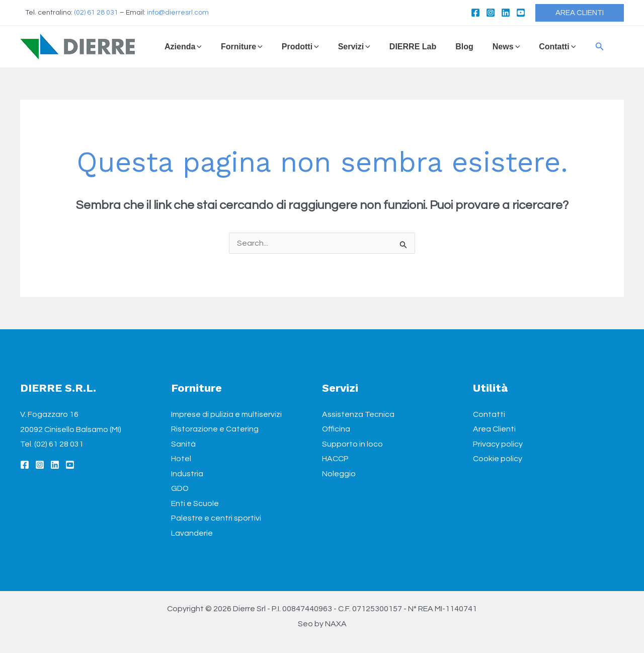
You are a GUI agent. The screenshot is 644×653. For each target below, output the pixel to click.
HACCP (335, 459)
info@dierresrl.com (178, 13)
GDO (180, 489)
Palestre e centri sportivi (216, 519)
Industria (187, 474)
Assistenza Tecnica (358, 414)
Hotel (181, 459)
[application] (197, 47)
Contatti (489, 414)
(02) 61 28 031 (96, 13)
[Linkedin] (506, 13)
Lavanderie (192, 534)
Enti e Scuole (195, 504)
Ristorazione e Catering (215, 429)
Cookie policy (498, 459)
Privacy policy (498, 444)
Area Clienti (494, 429)
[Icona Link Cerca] (576, 47)
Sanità (183, 444)
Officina (336, 429)
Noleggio (339, 474)
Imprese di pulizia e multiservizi (226, 414)
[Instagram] (491, 13)
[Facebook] (475, 13)
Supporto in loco (352, 444)
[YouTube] (521, 13)
